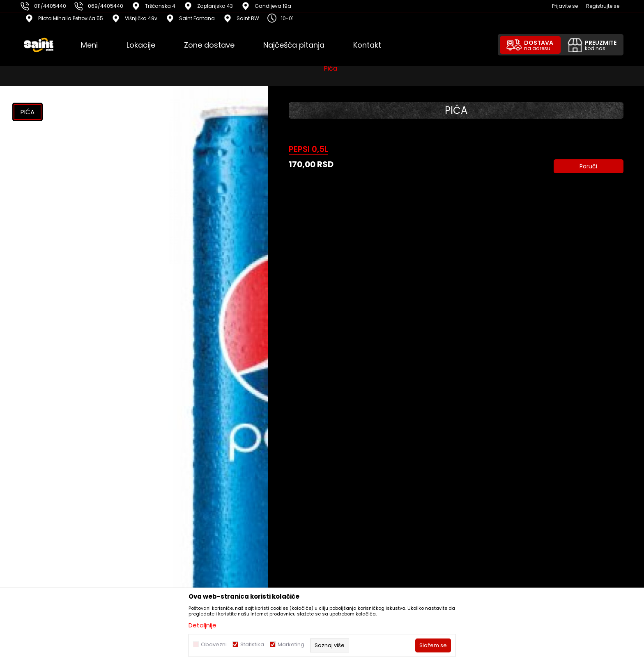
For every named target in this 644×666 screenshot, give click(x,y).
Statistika (252, 644)
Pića (330, 72)
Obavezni (214, 644)
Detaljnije (202, 625)
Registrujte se (603, 6)
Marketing (291, 644)
